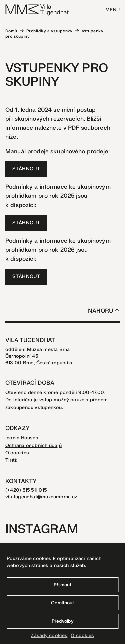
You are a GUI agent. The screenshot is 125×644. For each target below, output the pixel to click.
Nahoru (100, 311)
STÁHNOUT (26, 169)
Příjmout (62, 585)
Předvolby (63, 621)
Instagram (42, 529)
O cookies (82, 636)
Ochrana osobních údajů (33, 445)
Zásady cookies (49, 636)
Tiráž (11, 460)
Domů (11, 31)
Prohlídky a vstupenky (49, 31)
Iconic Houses (22, 438)
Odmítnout (62, 603)
